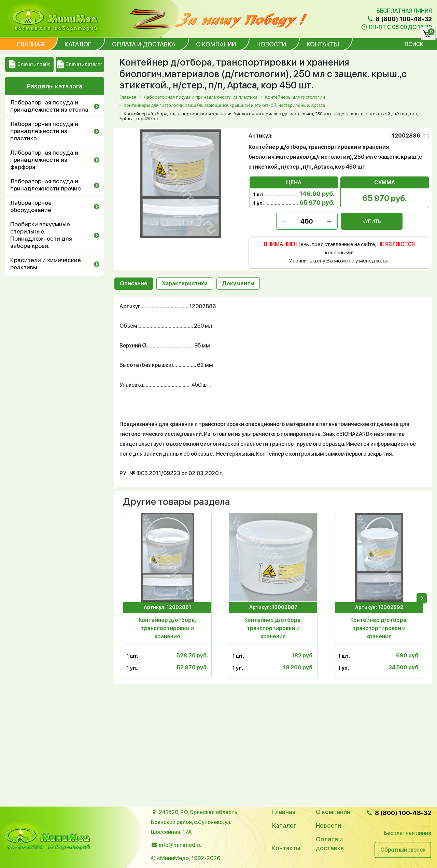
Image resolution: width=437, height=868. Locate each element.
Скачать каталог (80, 64)
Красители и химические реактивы (46, 264)
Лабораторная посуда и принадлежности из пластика (44, 131)
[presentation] (422, 598)
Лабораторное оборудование (31, 206)
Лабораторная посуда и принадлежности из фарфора (44, 160)
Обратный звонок (403, 850)
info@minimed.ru (180, 845)
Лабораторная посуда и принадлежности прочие (46, 185)
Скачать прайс (30, 64)
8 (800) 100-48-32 (399, 19)
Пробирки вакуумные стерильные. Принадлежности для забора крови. (41, 235)
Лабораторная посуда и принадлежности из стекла (49, 106)
